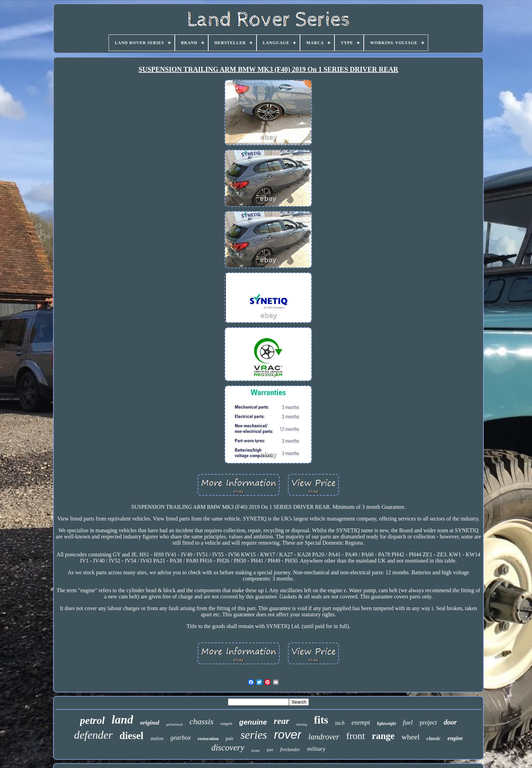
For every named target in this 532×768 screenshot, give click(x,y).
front (355, 736)
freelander (290, 750)
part (270, 750)
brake (256, 750)
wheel (411, 737)
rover (288, 734)
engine (455, 738)
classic (434, 738)
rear (282, 721)
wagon (226, 723)
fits (321, 720)
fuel (408, 722)
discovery (228, 747)
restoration (208, 739)
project (428, 722)
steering (302, 724)
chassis (202, 721)
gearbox (180, 738)
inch (340, 723)
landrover (324, 737)
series (254, 735)
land (122, 720)
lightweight (386, 724)
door (450, 722)
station (157, 739)
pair (229, 738)
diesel (132, 736)
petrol (92, 720)
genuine (253, 722)
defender (93, 735)
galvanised (174, 724)
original (150, 723)
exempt (361, 722)
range (383, 736)
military (316, 749)
